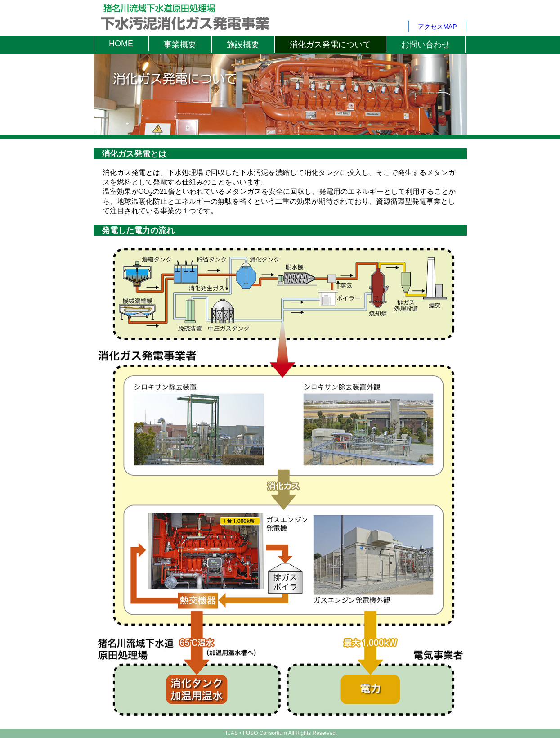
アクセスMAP (437, 27)
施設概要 (243, 45)
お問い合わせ (426, 45)
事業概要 (180, 45)
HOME (121, 44)
